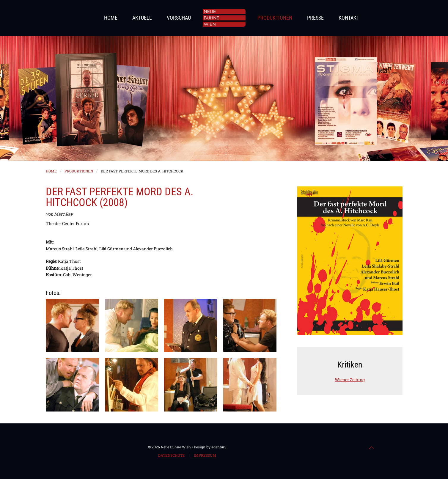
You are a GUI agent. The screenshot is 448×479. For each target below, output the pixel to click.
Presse (315, 18)
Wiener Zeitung (350, 380)
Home (111, 18)
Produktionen (275, 18)
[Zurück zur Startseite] (224, 18)
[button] (72, 325)
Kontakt (349, 18)
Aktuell (142, 18)
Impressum (205, 456)
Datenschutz (171, 456)
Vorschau (179, 18)
